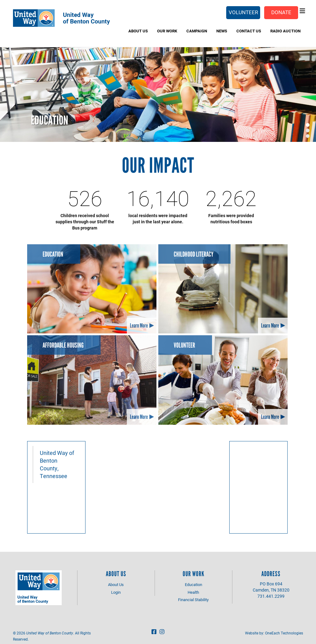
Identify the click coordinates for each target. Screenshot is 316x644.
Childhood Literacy (194, 254)
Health (193, 592)
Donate (281, 12)
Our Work (167, 31)
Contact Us (249, 31)
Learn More (139, 326)
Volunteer (243, 12)
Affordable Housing (63, 345)
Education (50, 120)
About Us (138, 31)
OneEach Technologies (284, 633)
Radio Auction (285, 31)
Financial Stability (193, 600)
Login (116, 592)
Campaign (197, 31)
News (222, 31)
